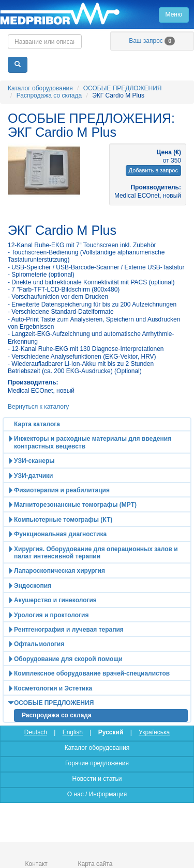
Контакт (36, 864)
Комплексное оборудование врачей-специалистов (92, 673)
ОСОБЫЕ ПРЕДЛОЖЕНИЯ (123, 88)
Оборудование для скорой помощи (68, 659)
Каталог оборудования (40, 88)
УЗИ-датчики (34, 476)
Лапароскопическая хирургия (59, 571)
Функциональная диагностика (60, 534)
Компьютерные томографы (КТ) (63, 520)
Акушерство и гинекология (55, 600)
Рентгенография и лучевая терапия (69, 630)
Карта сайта (95, 864)
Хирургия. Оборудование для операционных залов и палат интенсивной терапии (96, 553)
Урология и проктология (51, 615)
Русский (111, 732)
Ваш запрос (152, 41)
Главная (97, 14)
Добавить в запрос (153, 170)
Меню (174, 14)
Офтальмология (39, 644)
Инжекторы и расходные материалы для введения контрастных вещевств (93, 442)
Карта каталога (37, 424)
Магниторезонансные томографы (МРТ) (75, 505)
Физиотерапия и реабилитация (62, 490)
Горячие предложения (97, 763)
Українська (154, 732)
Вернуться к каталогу (38, 407)
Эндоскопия (33, 586)
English (73, 732)
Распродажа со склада (49, 95)
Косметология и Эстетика (53, 688)
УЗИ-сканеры (34, 461)
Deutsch (36, 732)
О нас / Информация (97, 794)
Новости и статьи (97, 779)
